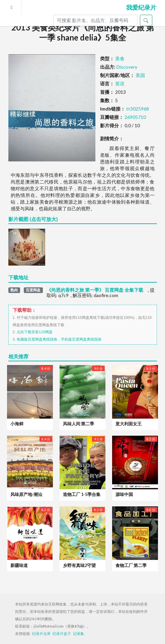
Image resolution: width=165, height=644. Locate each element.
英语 (120, 84)
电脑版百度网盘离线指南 (37, 339)
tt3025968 (138, 109)
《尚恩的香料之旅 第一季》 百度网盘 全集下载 (95, 290)
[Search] (95, 20)
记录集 (78, 634)
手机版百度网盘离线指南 (81, 339)
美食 (120, 58)
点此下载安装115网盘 (35, 332)
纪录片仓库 (41, 634)
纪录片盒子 (62, 634)
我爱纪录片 (141, 7)
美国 (140, 75)
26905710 (135, 117)
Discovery (127, 67)
